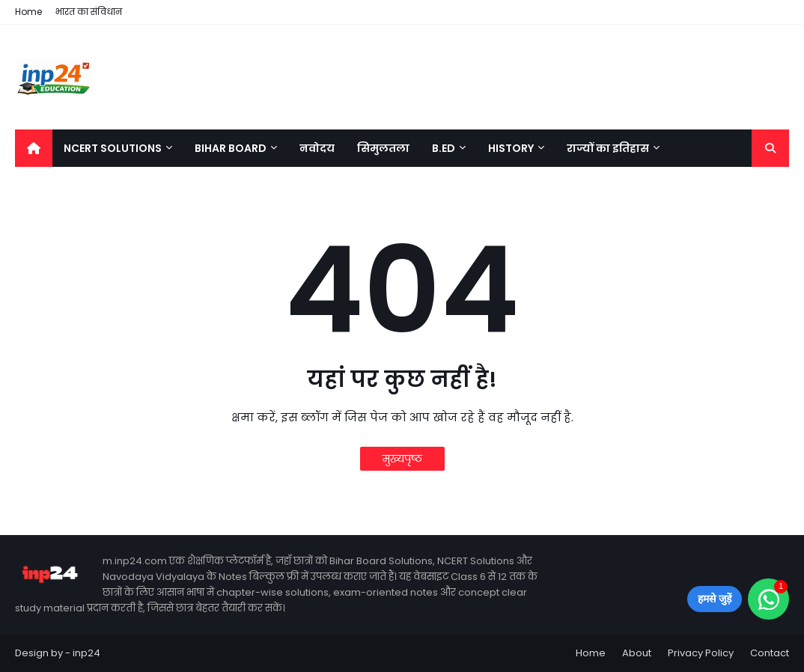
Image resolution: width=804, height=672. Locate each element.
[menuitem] (34, 148)
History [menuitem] (511, 148)
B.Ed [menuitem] (444, 148)
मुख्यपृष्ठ (402, 459)
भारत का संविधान (89, 12)
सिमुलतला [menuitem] (383, 148)
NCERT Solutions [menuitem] (113, 148)
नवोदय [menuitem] (317, 148)
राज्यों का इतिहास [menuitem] (608, 148)
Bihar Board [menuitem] (231, 148)
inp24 (86, 653)
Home (28, 12)
